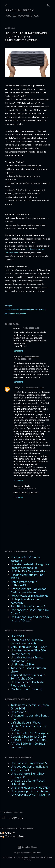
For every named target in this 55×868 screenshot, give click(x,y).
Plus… (37, 16)
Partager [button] (8, 306)
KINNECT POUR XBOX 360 (29, 740)
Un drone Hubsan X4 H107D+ (30, 787)
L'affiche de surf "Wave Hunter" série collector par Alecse (28, 726)
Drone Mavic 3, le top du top (29, 596)
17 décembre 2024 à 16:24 (25, 488)
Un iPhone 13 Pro (22, 664)
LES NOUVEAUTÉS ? (22, 16)
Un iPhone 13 (20, 712)
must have (15, 314)
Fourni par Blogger (28, 847)
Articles (9, 833)
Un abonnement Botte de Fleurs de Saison (27, 684)
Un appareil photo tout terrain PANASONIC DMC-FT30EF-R (30, 793)
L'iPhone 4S (18, 585)
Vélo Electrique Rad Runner (29, 647)
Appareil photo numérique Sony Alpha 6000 (28, 677)
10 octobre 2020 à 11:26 (34, 388)
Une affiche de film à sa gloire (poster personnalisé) (30, 566)
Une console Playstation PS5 (30, 763)
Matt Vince (36, 853)
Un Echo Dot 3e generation (28, 571)
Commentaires (13, 836)
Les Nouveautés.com (19, 10)
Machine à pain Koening (26, 689)
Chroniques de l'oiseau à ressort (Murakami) (27, 641)
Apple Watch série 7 (24, 582)
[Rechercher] (49, 5)
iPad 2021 (17, 636)
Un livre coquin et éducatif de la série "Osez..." (30, 619)
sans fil (23, 314)
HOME (8, 16)
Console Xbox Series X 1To (28, 736)
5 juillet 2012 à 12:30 (31, 328)
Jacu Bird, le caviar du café (28, 606)
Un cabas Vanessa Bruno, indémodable (27, 659)
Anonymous (18, 388)
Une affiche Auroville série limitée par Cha (28, 652)
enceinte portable (27, 309)
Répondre (18, 351)
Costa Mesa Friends (22, 486)
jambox (8, 314)
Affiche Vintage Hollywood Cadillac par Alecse (29, 590)
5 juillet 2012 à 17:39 (23, 359)
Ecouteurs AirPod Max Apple (30, 733)
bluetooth (15, 309)
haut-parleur (40, 309)
